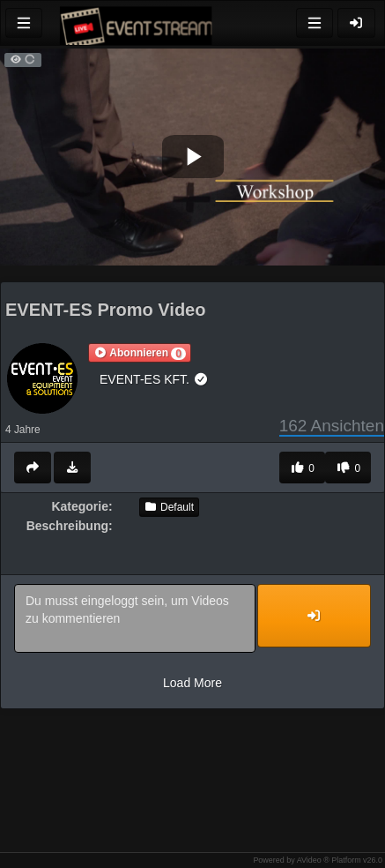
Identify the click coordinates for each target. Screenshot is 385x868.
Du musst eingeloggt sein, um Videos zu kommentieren (135, 618)
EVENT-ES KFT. (154, 379)
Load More (192, 683)
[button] (140, 353)
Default (169, 507)
